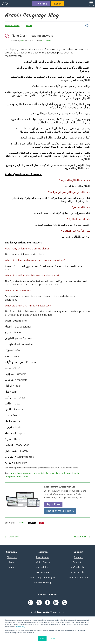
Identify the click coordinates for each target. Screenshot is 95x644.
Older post (14, 537)
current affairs (39, 473)
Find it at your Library (60, 511)
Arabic (13, 473)
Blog (12, 562)
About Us (12, 557)
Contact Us (78, 562)
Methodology (43, 567)
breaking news (24, 473)
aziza (22, 41)
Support (78, 557)
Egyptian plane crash (56, 473)
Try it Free (41, 4)
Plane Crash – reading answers (32, 36)
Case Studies (43, 557)
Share (21, 523)
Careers (12, 567)
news (69, 473)
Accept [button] (42, 638)
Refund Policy (78, 567)
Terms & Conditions (79, 578)
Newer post (80, 537)
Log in (58, 4)
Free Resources (43, 572)
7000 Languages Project (43, 578)
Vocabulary (46, 41)
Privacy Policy (20, 627)
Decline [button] (53, 638)
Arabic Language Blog (32, 15)
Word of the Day (43, 583)
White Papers (43, 562)
